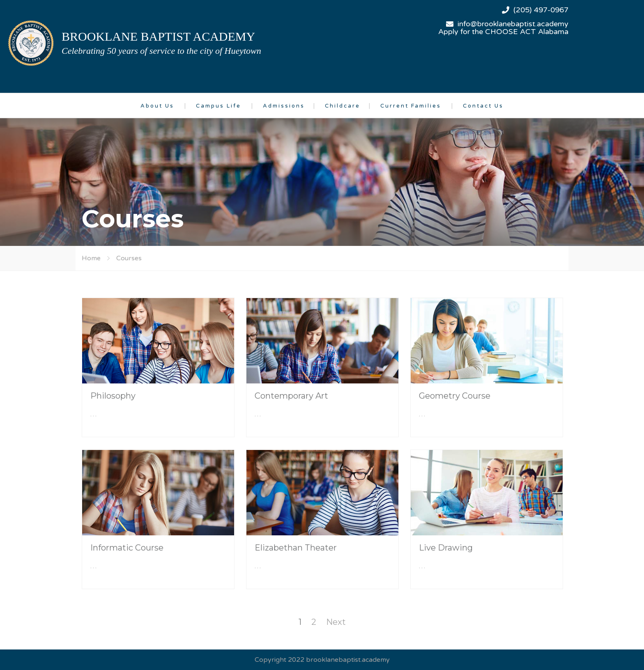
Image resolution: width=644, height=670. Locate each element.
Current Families (411, 106)
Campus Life (218, 106)
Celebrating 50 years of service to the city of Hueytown (161, 51)
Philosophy (113, 396)
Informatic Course (127, 548)
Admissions (284, 106)
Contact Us (483, 106)
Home (91, 258)
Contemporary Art (291, 396)
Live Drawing (446, 548)
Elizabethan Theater (296, 548)
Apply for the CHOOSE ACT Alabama (503, 32)
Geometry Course (455, 396)
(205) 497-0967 (541, 10)
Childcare (343, 106)
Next (336, 622)
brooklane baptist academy (158, 36)
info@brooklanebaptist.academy (513, 24)
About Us (157, 106)
